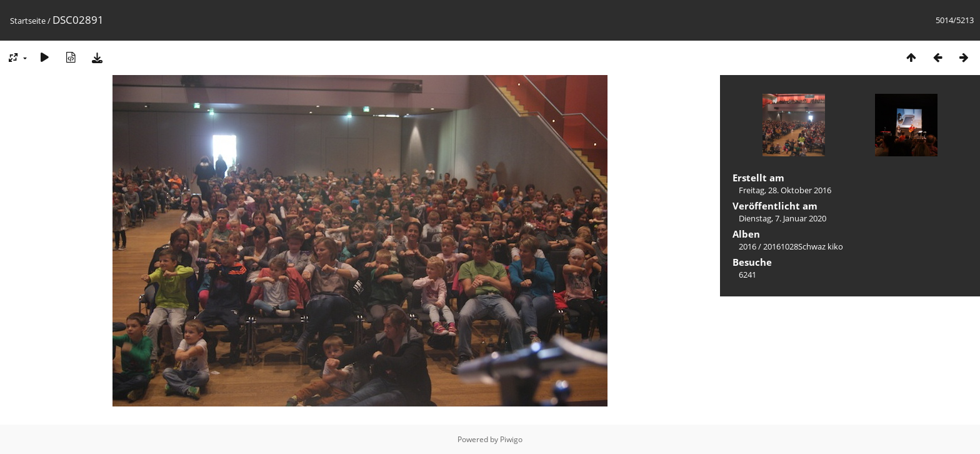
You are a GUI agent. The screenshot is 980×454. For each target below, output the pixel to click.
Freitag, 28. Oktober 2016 (785, 190)
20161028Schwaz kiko (803, 246)
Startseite (28, 21)
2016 (747, 246)
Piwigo (511, 439)
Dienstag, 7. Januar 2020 (782, 218)
